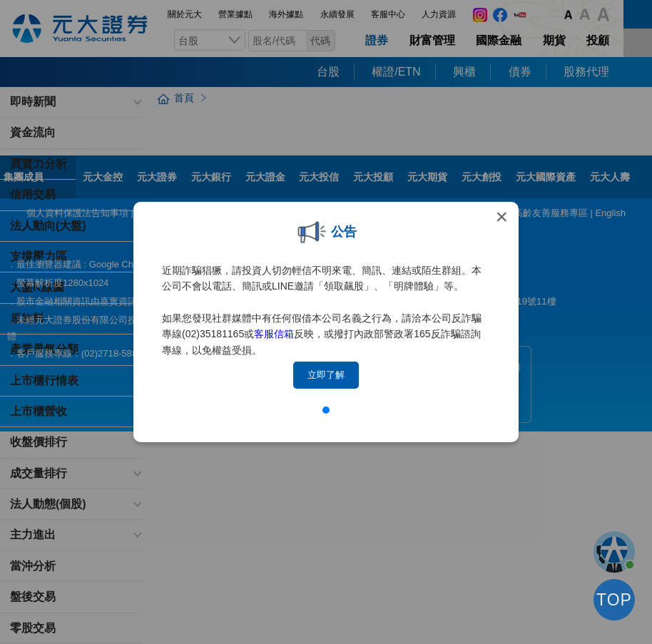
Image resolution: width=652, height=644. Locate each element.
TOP (614, 600)
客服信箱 (274, 334)
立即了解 (326, 375)
